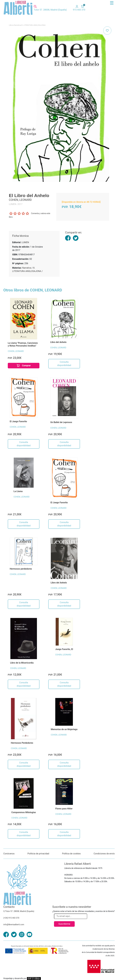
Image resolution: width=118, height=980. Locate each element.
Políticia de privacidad (38, 854)
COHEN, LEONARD (16, 351)
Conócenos (9, 854)
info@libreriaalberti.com (14, 925)
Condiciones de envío (104, 854)
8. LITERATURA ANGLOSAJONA (33, 25)
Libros (11, 25)
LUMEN (25, 242)
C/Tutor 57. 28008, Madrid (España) (19, 911)
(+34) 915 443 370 (11, 918)
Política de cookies (71, 854)
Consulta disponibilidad (64, 364)
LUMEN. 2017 (16, 204)
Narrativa (18, 25)
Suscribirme (64, 924)
